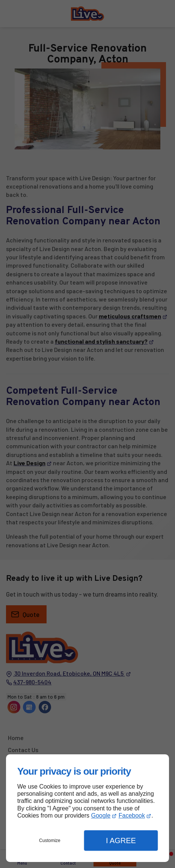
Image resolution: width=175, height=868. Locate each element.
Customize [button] (50, 841)
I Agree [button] (121, 841)
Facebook (132, 815)
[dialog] (87, 808)
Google (101, 815)
